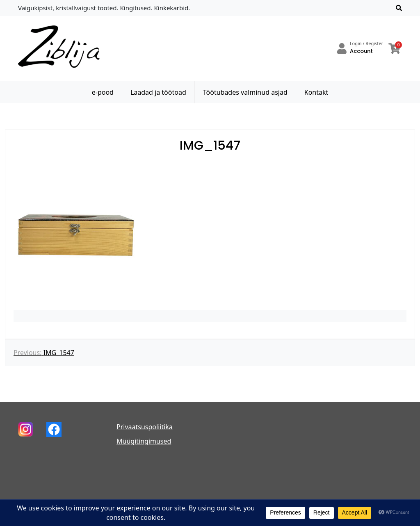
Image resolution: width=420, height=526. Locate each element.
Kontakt (316, 92)
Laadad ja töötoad (158, 92)
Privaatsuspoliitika (145, 427)
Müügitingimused (144, 441)
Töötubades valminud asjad (245, 92)
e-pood (103, 92)
